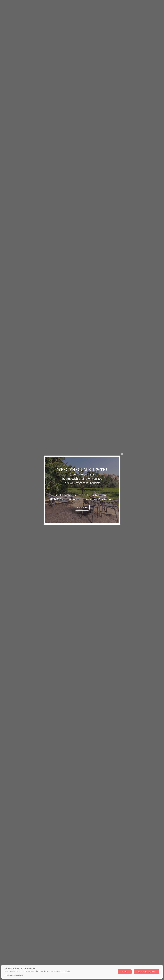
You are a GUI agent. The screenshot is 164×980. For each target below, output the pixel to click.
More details (65, 971)
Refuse (125, 972)
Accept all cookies (147, 972)
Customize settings (14, 975)
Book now (82, 507)
